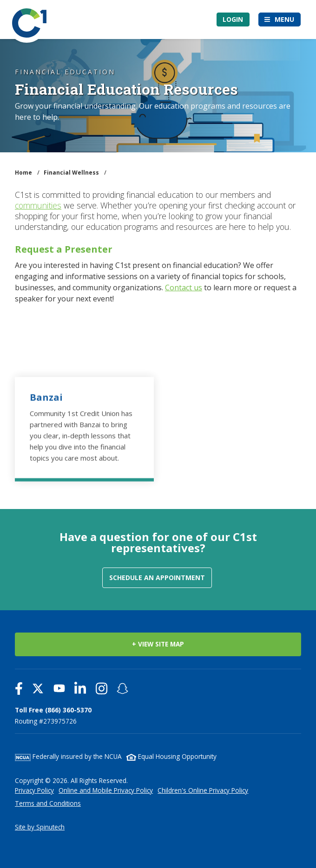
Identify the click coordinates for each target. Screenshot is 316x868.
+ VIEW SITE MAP (158, 644)
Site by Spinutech (40, 827)
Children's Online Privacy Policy (203, 790)
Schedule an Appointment (157, 578)
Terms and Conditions (48, 803)
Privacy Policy (34, 790)
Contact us (184, 287)
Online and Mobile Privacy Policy (106, 790)
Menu (284, 19)
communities (38, 205)
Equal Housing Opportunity (171, 756)
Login (233, 19)
